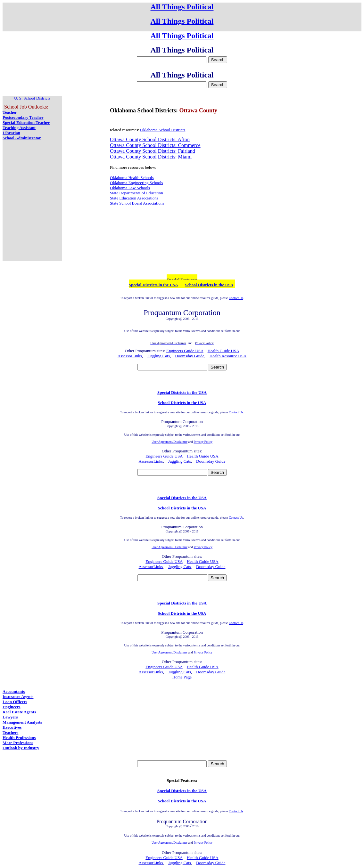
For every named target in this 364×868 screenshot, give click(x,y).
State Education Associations (134, 198)
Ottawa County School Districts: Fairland (153, 151)
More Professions (18, 743)
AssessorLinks (130, 356)
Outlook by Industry (21, 748)
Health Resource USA (228, 356)
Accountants (14, 691)
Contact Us (236, 298)
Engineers (12, 707)
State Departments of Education (136, 193)
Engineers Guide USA (185, 351)
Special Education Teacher (26, 122)
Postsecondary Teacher (23, 117)
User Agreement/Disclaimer (170, 442)
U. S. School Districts (32, 98)
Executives (12, 727)
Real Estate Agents (19, 712)
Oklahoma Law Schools (130, 188)
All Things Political (182, 7)
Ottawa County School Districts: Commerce (155, 145)
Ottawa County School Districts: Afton (150, 139)
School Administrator (22, 138)
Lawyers (10, 717)
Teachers (10, 732)
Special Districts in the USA (153, 285)
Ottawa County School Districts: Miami (151, 157)
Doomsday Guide (190, 356)
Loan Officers (15, 702)
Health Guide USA (223, 351)
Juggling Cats (158, 356)
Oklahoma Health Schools (132, 178)
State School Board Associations (137, 203)
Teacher (10, 112)
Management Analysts (22, 722)
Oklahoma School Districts (163, 130)
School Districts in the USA (209, 285)
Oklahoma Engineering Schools (136, 183)
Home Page (182, 677)
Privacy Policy (203, 442)
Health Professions (19, 738)
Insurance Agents (18, 697)
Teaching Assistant (19, 128)
